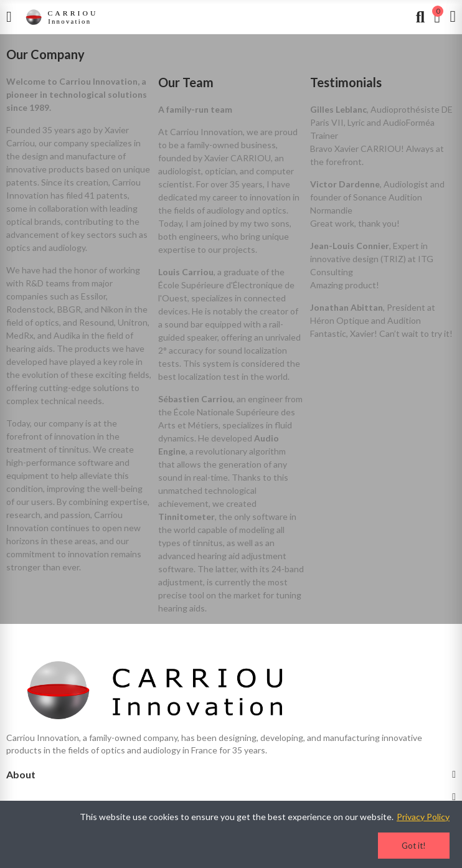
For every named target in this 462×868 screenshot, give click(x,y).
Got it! (414, 846)
